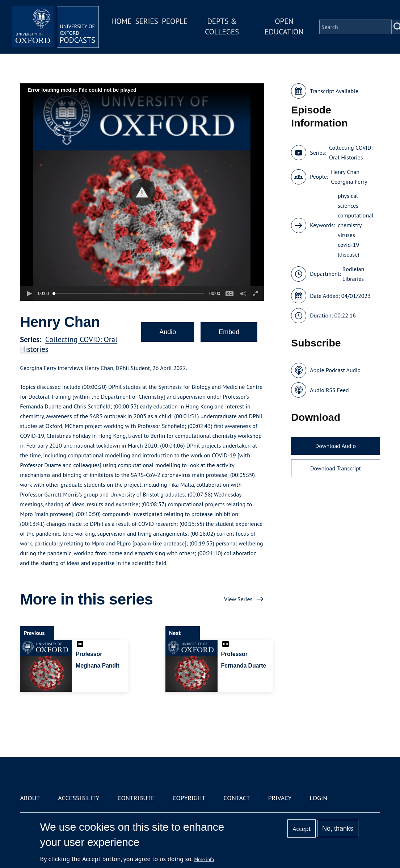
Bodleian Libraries (353, 274)
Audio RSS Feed (329, 390)
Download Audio (336, 446)
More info (204, 859)
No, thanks (338, 828)
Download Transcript (336, 468)
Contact (237, 798)
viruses (346, 235)
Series (146, 21)
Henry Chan (345, 172)
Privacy (280, 798)
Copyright (189, 798)
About (30, 798)
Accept (302, 829)
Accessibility (79, 798)
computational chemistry (356, 220)
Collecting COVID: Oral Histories (351, 152)
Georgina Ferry (349, 182)
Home (121, 21)
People (175, 21)
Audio (168, 332)
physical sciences (348, 201)
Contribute (136, 798)
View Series (238, 599)
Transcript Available (334, 91)
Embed (229, 332)
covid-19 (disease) (349, 250)
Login (319, 798)
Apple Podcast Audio (335, 370)
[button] (142, 192)
